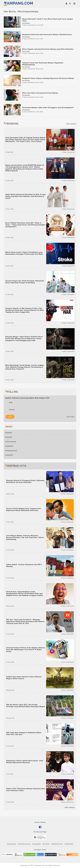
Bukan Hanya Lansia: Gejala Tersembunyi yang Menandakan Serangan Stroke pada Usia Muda (24, 253)
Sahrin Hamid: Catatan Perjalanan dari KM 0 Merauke (24, 565)
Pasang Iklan (37, 844)
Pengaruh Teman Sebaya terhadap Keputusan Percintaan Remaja (48, 78)
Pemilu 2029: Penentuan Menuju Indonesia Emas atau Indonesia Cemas (26, 790)
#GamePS (9, 437)
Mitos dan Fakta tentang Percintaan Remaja (40, 93)
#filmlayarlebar (11, 451)
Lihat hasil (71, 417)
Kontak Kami (69, 844)
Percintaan (26, 23)
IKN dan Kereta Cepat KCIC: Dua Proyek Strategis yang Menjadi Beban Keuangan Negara (26, 706)
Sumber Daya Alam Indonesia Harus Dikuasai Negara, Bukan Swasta (24, 678)
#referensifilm (11, 442)
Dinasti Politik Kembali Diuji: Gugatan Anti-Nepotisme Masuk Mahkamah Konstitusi (24, 509)
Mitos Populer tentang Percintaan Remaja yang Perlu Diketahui (48, 49)
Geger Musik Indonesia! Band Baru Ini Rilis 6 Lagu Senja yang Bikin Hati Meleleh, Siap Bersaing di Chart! (25, 196)
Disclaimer (46, 844)
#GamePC (9, 433)
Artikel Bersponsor (24, 844)
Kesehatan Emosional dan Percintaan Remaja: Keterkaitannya (47, 34)
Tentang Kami (12, 844)
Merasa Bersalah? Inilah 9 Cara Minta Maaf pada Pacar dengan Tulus (48, 20)
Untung (11, 409)
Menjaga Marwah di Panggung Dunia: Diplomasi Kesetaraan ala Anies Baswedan (25, 481)
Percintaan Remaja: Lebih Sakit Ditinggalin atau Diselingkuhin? (48, 107)
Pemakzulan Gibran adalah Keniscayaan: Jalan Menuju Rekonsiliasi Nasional (25, 762)
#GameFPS (9, 455)
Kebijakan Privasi (57, 844)
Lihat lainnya (71, 124)
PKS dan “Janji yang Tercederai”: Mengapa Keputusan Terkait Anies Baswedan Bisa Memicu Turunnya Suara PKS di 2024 (25, 622)
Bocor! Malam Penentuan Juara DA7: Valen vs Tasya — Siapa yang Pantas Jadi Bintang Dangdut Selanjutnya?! (25, 225)
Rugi (10, 402)
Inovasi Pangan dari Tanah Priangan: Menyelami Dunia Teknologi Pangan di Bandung (25, 282)
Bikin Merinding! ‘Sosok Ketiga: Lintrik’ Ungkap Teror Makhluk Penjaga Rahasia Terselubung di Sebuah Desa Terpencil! (25, 367)
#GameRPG (9, 446)
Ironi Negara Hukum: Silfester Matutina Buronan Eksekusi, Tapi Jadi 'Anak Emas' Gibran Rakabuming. (25, 537)
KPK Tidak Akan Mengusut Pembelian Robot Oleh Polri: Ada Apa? (24, 734)
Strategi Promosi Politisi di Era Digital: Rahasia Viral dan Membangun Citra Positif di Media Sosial (26, 650)
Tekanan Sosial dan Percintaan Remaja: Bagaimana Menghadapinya (43, 64)
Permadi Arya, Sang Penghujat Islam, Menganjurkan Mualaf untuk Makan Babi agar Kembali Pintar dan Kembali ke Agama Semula (25, 594)
